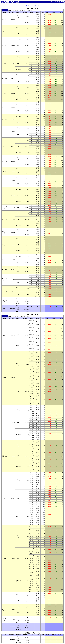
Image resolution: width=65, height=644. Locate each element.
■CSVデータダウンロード (32, 5)
